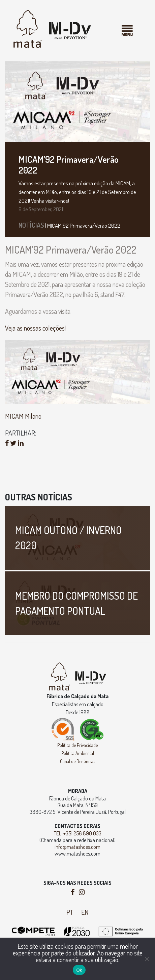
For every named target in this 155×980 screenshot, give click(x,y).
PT (70, 912)
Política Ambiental (78, 753)
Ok (79, 970)
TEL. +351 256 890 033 (78, 833)
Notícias (31, 225)
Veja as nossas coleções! (35, 328)
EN (85, 912)
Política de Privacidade (77, 745)
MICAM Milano (23, 416)
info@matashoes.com (77, 847)
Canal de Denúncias (77, 761)
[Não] (147, 959)
